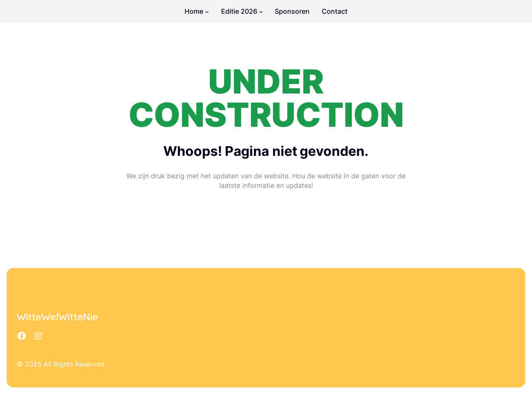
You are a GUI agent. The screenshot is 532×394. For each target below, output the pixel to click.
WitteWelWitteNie (57, 317)
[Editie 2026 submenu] (261, 11)
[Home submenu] (207, 11)
